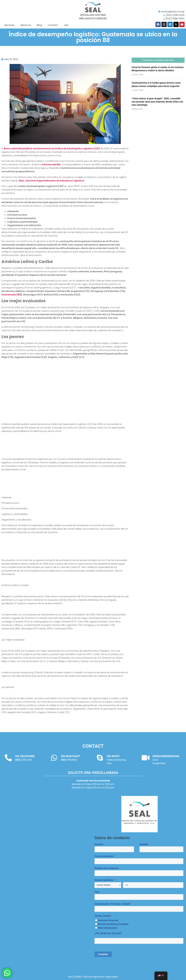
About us (26, 25)
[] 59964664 (69, 760)
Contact (53, 25)
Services (9, 25)
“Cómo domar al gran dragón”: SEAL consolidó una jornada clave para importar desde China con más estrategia (157, 102)
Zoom (155, 760)
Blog (39, 25)
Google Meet (159, 763)
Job (66, 25)
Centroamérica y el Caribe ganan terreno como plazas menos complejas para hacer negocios (156, 84)
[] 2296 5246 (23, 760)
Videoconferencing (116, 760)
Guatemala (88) (12, 295)
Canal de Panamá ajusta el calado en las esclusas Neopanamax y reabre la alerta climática (158, 69)
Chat (109, 763)
